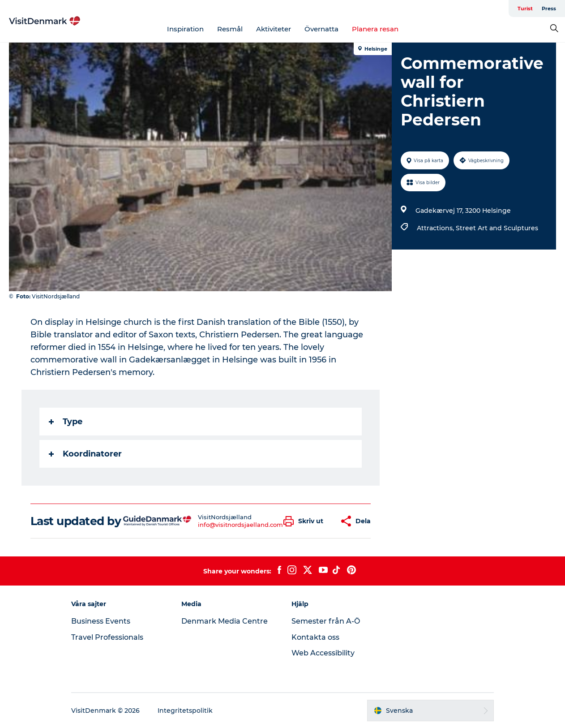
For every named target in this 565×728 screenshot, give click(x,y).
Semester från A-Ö (326, 621)
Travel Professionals (107, 637)
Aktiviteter (274, 29)
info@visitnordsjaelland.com (240, 525)
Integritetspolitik (185, 711)
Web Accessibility (323, 653)
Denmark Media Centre (225, 621)
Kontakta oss (315, 637)
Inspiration (185, 29)
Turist (525, 9)
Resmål (230, 29)
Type (66, 422)
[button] (306, 521)
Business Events (101, 621)
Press (549, 9)
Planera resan (375, 29)
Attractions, (436, 228)
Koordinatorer (85, 454)
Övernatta (321, 29)
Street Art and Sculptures (497, 228)
